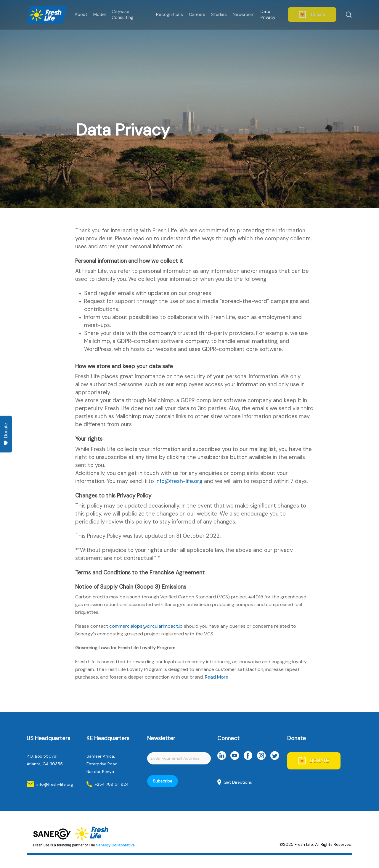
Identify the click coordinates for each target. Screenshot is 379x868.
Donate (6, 434)
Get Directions (238, 782)
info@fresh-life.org (179, 481)
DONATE (319, 761)
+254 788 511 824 (112, 784)
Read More (217, 677)
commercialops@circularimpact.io (146, 626)
